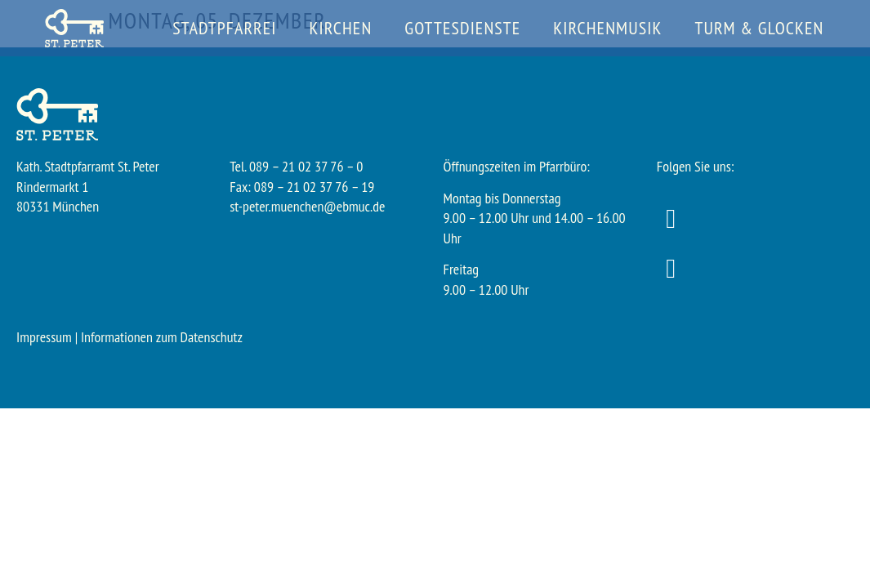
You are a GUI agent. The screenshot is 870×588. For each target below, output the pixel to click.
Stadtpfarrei (224, 28)
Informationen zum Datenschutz (162, 337)
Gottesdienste (462, 28)
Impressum (44, 337)
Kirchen (341, 28)
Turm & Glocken (759, 28)
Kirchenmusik (607, 28)
